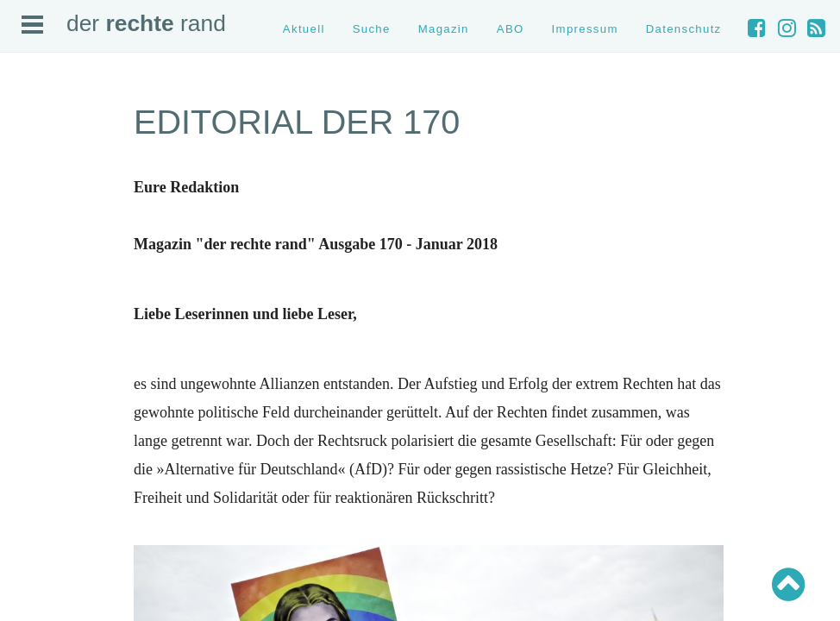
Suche (372, 29)
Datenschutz (684, 29)
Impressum (585, 29)
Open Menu (32, 25)
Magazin (444, 29)
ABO (511, 29)
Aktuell (304, 29)
